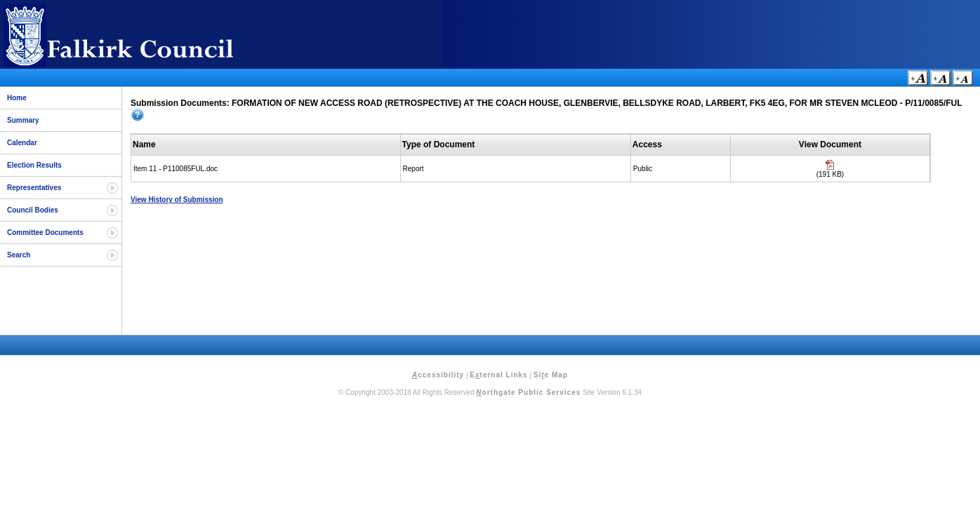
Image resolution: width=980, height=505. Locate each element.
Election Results (34, 165)
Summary (23, 120)
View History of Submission (177, 200)
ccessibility (438, 375)
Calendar (22, 143)
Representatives (34, 188)
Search (19, 255)
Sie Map (551, 375)
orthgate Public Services (528, 392)
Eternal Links (498, 375)
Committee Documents (45, 233)
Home (17, 98)
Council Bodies (33, 210)
